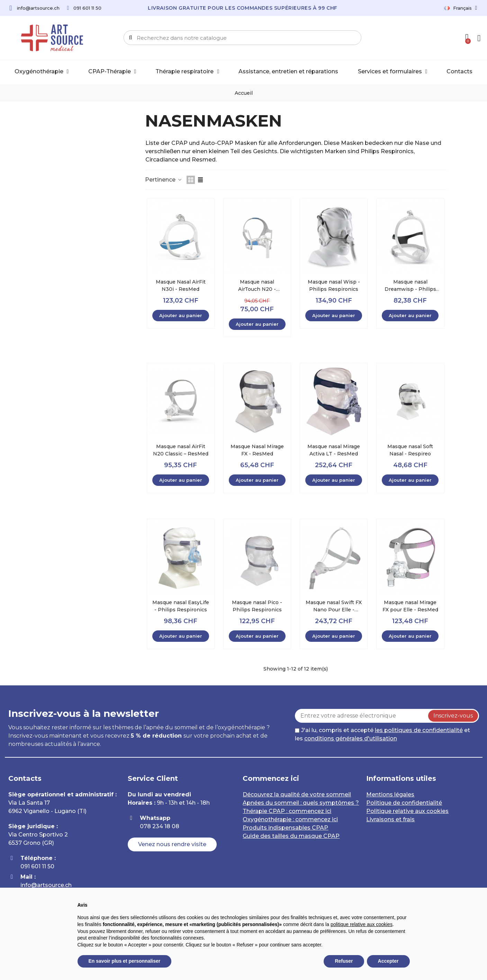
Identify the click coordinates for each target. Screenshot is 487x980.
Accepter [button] (388, 961)
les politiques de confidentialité (419, 730)
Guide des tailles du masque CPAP (291, 836)
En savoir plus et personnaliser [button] (125, 961)
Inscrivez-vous (453, 716)
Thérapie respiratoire (187, 72)
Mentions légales (390, 794)
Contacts (459, 71)
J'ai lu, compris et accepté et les (382, 734)
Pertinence (164, 180)
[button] (172, 844)
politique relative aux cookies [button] (362, 924)
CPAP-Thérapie (112, 72)
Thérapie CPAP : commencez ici (287, 811)
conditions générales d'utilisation (351, 738)
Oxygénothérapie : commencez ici (290, 819)
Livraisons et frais (390, 819)
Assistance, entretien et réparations (288, 71)
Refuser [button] (344, 961)
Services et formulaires (393, 72)
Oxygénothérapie (42, 72)
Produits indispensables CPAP (285, 828)
